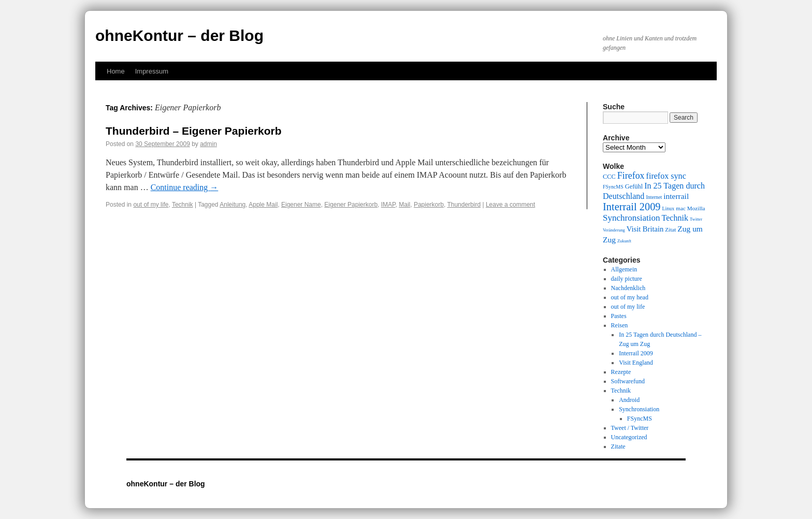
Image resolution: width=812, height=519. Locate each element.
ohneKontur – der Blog (179, 35)
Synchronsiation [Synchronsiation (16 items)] (632, 218)
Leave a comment (510, 205)
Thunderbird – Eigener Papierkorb (194, 131)
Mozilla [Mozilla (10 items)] (696, 208)
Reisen (620, 325)
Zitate (618, 446)
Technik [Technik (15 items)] (675, 218)
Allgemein (624, 269)
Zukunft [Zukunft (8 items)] (624, 241)
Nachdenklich (628, 288)
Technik (183, 205)
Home (116, 71)
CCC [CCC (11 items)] (609, 177)
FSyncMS (640, 419)
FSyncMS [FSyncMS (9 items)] (613, 187)
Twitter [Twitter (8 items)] (696, 219)
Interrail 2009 (636, 353)
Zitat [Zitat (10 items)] (670, 229)
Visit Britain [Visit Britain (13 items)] (645, 229)
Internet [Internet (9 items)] (654, 197)
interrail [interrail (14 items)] (676, 196)
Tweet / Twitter (630, 428)
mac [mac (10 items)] (681, 208)
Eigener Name (301, 205)
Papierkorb (429, 205)
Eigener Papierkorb (351, 205)
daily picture (627, 279)
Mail (404, 205)
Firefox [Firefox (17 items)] (631, 176)
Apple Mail (263, 205)
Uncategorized (629, 437)
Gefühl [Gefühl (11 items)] (634, 186)
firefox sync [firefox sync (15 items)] (666, 176)
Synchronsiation (639, 409)
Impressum (152, 71)
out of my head (630, 297)
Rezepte (621, 372)
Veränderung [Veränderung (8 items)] (614, 230)
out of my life (151, 205)
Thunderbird (464, 205)
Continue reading (185, 187)
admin (208, 144)
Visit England (636, 363)
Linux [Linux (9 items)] (669, 208)
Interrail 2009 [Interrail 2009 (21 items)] (632, 207)
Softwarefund (628, 381)
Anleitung (233, 205)
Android (629, 400)
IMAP (388, 205)
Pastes (619, 316)
